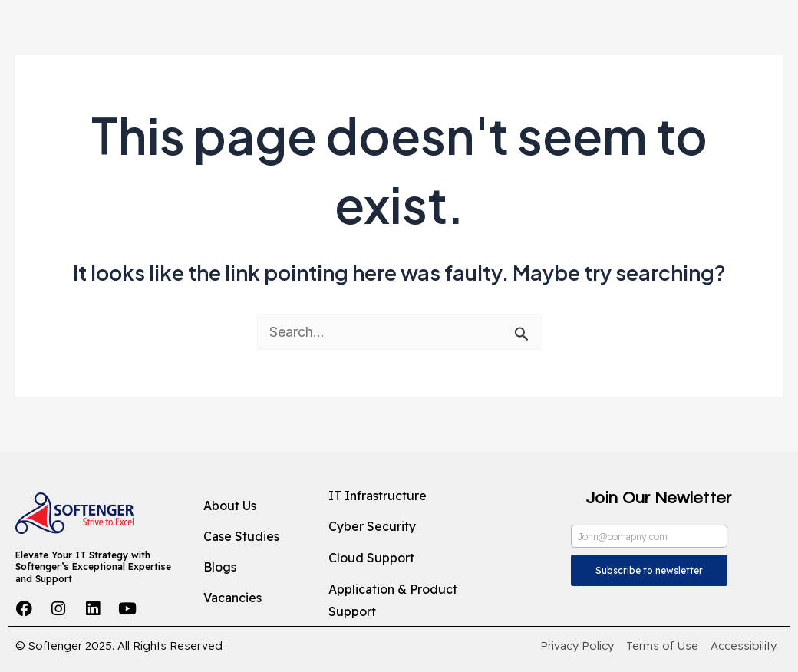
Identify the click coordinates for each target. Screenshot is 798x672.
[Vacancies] (254, 598)
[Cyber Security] (414, 527)
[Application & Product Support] (414, 601)
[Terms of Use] (662, 646)
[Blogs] (254, 568)
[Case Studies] (254, 537)
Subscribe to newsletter (649, 570)
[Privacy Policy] (577, 646)
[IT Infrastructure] (414, 496)
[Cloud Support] (414, 558)
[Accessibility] (744, 646)
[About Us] (254, 506)
